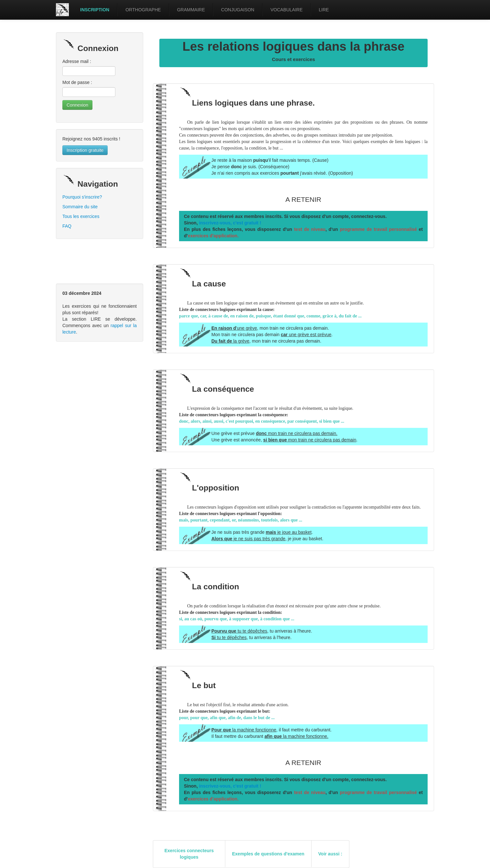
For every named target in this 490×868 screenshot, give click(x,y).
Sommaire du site (80, 207)
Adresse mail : (77, 61)
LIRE (324, 10)
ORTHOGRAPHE (143, 10)
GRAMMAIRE (191, 10)
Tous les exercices (81, 216)
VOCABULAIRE (287, 10)
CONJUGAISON (238, 10)
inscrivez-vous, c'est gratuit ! (230, 223)
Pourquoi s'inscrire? (82, 197)
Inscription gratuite (85, 150)
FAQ (67, 226)
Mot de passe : (77, 82)
